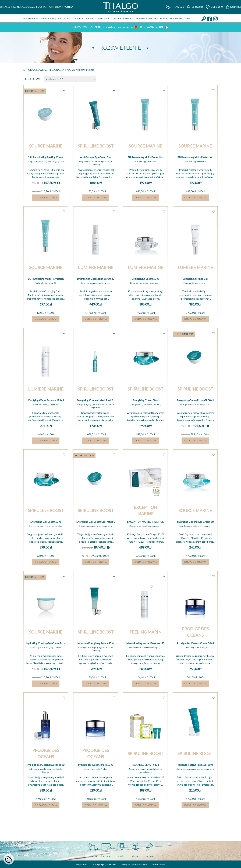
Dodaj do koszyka (46, 201)
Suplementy (127, 19)
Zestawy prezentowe (177, 19)
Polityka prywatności (102, 864)
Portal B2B (175, 7)
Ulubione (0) (215, 7)
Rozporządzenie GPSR (137, 864)
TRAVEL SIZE (80, 19)
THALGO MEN (95, 19)
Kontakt (69, 7)
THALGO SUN (111, 19)
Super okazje (154, 19)
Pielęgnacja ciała (61, 19)
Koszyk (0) (234, 7)
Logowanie (195, 7)
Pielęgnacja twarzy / (72, 70)
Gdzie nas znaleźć (24, 7)
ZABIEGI (140, 19)
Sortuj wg (32, 79)
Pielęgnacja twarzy (36, 19)
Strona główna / (38, 70)
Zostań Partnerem (49, 7)
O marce (5, 7)
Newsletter (166, 864)
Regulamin (74, 864)
